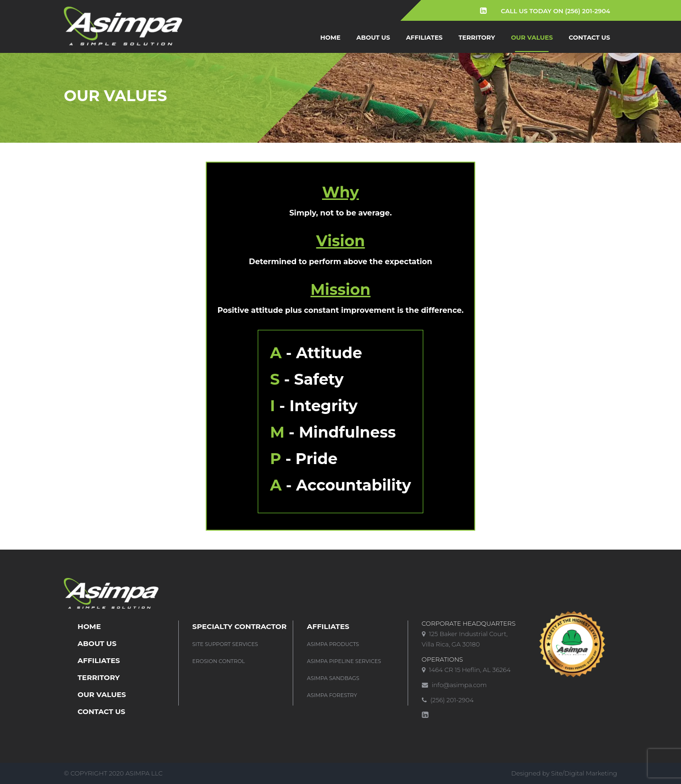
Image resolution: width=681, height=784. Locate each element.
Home (330, 37)
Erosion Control (219, 661)
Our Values (532, 37)
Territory (477, 37)
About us (373, 37)
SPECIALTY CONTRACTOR (240, 626)
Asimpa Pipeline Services (344, 661)
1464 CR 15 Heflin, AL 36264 (466, 670)
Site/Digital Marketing (584, 773)
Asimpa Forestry (332, 695)
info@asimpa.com (454, 685)
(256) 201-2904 (448, 700)
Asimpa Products (333, 644)
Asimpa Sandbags (333, 678)
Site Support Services (225, 644)
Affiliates (424, 37)
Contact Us (589, 37)
